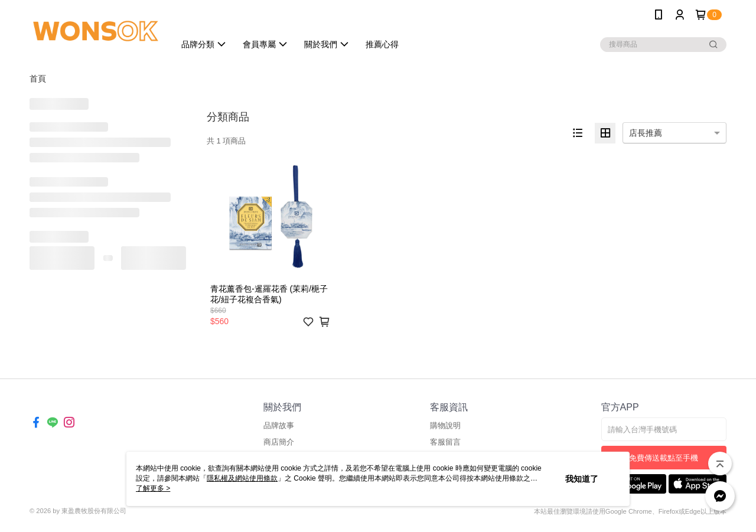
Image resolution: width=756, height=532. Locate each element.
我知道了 (582, 479)
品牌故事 (279, 425)
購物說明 (445, 425)
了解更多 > (153, 488)
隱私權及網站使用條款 (242, 478)
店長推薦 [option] (646, 133)
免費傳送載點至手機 (664, 458)
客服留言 (445, 442)
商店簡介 (279, 442)
